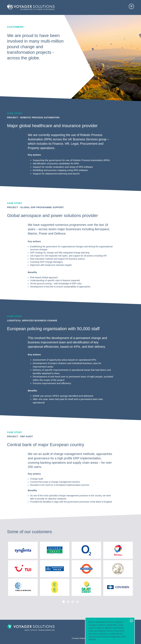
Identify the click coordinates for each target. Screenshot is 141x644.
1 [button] (64, 602)
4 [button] (77, 602)
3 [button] (73, 602)
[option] (70, 569)
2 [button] (68, 602)
